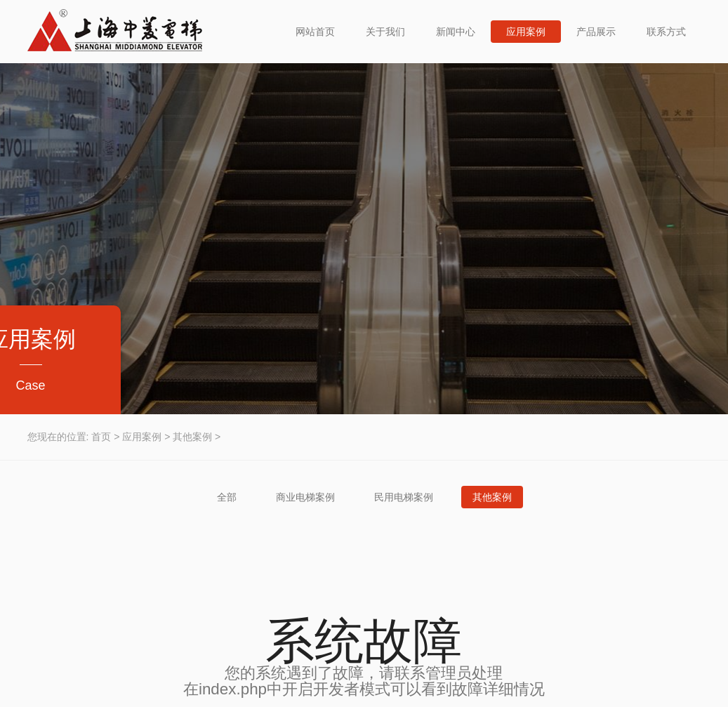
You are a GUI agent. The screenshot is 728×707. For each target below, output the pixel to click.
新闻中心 (456, 32)
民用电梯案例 (404, 497)
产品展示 (596, 32)
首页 (101, 437)
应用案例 (526, 32)
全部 (227, 497)
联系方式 (666, 32)
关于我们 (385, 32)
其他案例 (192, 437)
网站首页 (315, 32)
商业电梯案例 (305, 497)
